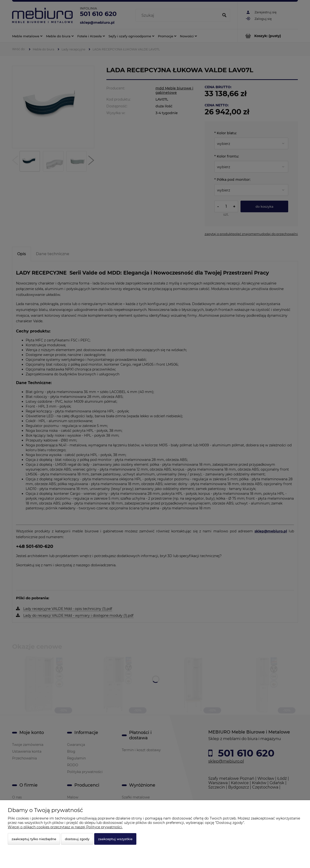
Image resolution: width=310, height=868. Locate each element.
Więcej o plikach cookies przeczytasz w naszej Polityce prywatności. (65, 827)
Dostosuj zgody (77, 839)
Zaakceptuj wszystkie (115, 839)
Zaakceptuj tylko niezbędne (34, 839)
